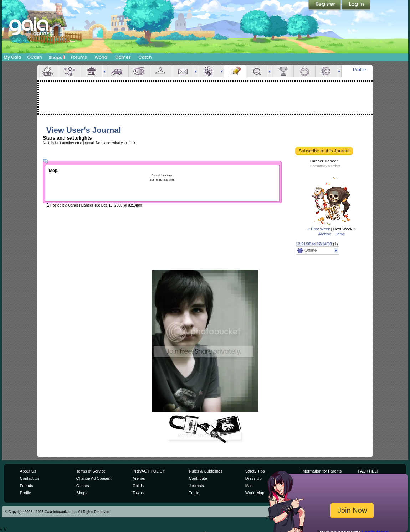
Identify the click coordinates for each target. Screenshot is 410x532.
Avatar (70, 71)
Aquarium (139, 71)
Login (356, 5)
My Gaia (12, 57)
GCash (35, 57)
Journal (235, 71)
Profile (360, 70)
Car (118, 71)
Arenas (139, 478)
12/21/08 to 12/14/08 (314, 244)
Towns (138, 493)
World (101, 57)
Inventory (161, 71)
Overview (48, 71)
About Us (28, 471)
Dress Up (253, 478)
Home (340, 234)
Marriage (304, 71)
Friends (209, 71)
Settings (326, 71)
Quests (257, 71)
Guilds (138, 486)
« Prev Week (319, 229)
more (104, 71)
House (92, 71)
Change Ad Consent (94, 478)
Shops (57, 57)
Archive (325, 234)
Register (325, 5)
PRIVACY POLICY (149, 471)
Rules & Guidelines (206, 471)
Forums (79, 57)
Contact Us (30, 478)
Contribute (198, 478)
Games (123, 57)
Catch (145, 57)
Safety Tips (255, 471)
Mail (183, 71)
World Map (255, 493)
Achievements (283, 71)
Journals (196, 486)
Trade (194, 493)
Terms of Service (91, 471)
